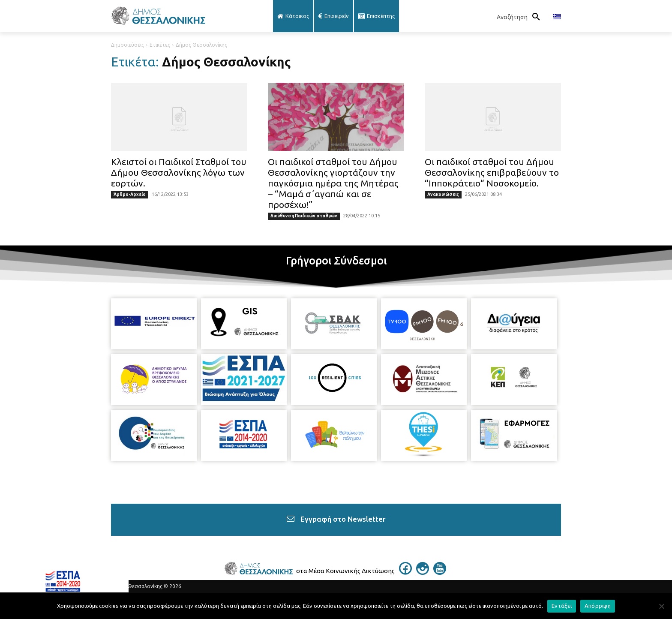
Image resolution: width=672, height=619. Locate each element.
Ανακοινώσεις (443, 194)
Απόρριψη (598, 606)
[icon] (405, 572)
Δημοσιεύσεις (127, 45)
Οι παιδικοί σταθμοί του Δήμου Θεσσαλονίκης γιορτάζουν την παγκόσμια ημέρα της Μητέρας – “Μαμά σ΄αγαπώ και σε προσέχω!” (333, 183)
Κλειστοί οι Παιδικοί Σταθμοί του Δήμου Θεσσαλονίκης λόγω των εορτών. (179, 172)
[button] (521, 17)
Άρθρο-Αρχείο (130, 194)
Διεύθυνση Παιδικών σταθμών (304, 216)
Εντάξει (562, 606)
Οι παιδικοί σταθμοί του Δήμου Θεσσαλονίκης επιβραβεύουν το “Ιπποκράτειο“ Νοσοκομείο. (492, 172)
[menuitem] (557, 17)
